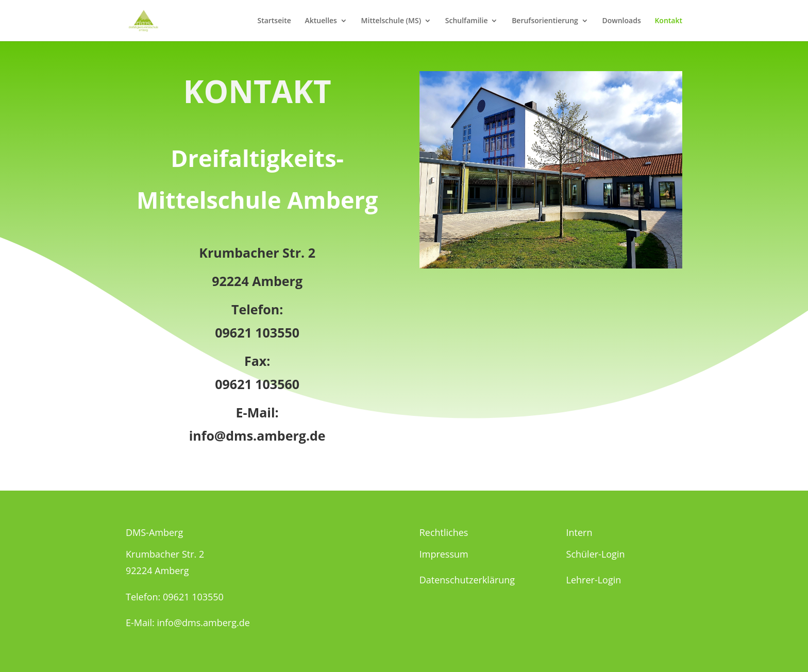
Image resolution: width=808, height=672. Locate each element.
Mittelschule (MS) (391, 21)
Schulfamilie (467, 21)
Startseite (274, 21)
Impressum (444, 554)
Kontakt (668, 21)
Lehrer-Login (594, 580)
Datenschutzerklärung (467, 580)
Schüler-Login (596, 554)
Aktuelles (321, 21)
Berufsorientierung (545, 21)
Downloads (622, 21)
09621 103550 (257, 332)
